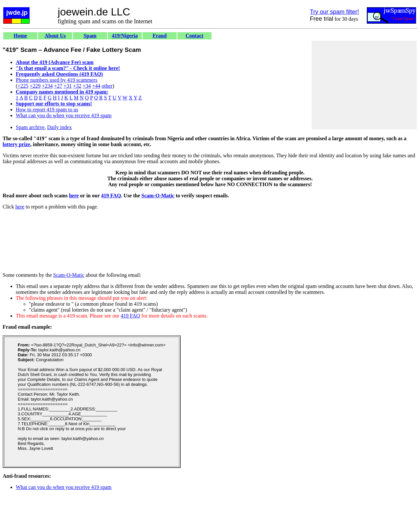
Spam (90, 36)
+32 (77, 86)
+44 (96, 86)
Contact (194, 36)
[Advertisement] (364, 85)
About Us (55, 36)
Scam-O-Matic (158, 196)
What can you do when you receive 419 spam (64, 115)
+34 (87, 86)
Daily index (60, 127)
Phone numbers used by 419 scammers (56, 80)
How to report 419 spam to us (47, 110)
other (107, 86)
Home (21, 36)
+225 (23, 86)
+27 (58, 86)
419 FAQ (111, 196)
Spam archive (30, 127)
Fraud (160, 36)
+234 (47, 86)
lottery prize (16, 144)
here (74, 196)
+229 (35, 86)
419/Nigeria (125, 36)
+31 (67, 86)
